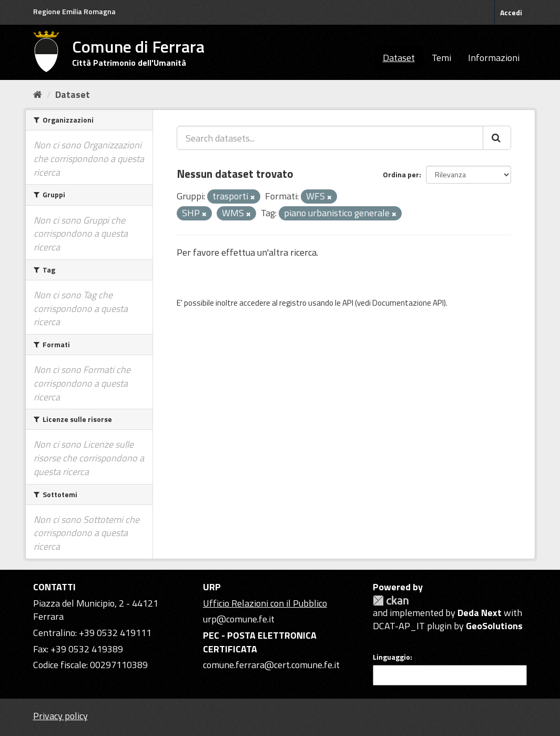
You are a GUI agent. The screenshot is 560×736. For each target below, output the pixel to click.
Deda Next (480, 613)
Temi (441, 58)
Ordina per (401, 174)
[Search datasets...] (330, 138)
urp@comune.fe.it (239, 619)
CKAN (391, 601)
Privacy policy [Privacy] (60, 716)
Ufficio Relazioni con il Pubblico (265, 603)
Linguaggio (391, 657)
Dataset (399, 58)
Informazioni (494, 58)
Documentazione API (408, 303)
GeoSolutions (494, 626)
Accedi (511, 12)
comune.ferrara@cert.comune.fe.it (271, 665)
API (348, 303)
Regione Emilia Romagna (74, 11)
